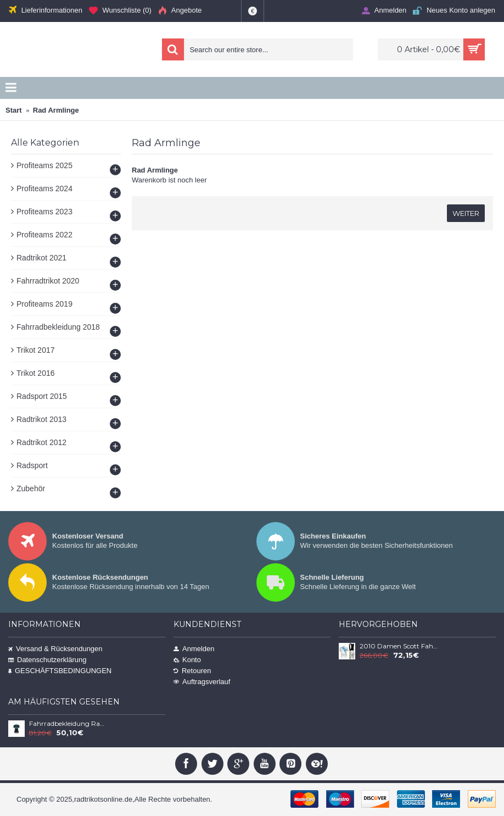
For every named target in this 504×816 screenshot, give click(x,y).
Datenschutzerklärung (47, 660)
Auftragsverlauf (202, 682)
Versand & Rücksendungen (55, 649)
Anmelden (194, 649)
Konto (187, 660)
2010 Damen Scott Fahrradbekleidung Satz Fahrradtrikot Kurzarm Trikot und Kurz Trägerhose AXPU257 (399, 646)
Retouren (192, 671)
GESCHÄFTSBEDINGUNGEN (60, 671)
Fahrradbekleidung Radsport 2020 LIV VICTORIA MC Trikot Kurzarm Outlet (68, 724)
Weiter (466, 213)
